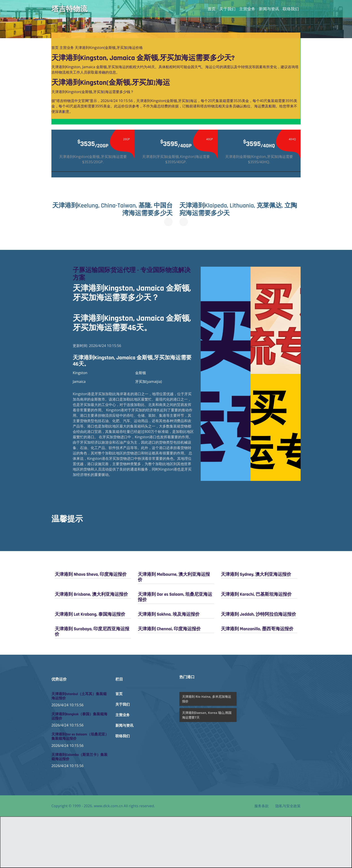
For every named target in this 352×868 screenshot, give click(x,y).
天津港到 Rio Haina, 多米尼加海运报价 (207, 699)
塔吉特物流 (69, 9)
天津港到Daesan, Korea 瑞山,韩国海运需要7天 (207, 715)
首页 (212, 9)
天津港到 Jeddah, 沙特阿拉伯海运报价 (258, 614)
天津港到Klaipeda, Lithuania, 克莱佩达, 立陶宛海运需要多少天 (238, 209)
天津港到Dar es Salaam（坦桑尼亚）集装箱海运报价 (80, 737)
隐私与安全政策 (288, 806)
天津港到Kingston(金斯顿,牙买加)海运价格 (109, 48)
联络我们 (291, 9)
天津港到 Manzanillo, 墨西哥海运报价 (257, 629)
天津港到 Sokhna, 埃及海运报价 (169, 614)
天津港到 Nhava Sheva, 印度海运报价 (91, 574)
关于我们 (227, 9)
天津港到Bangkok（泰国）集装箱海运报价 (79, 716)
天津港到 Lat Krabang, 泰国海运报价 (90, 614)
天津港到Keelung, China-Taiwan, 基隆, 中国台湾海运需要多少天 (112, 209)
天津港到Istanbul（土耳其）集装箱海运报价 (79, 696)
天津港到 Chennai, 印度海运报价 (169, 629)
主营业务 (247, 9)
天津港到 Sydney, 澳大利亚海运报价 (256, 574)
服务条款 (262, 806)
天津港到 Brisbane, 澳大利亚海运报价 (91, 594)
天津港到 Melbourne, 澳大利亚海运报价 (174, 577)
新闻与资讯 (269, 9)
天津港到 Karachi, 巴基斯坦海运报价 (256, 594)
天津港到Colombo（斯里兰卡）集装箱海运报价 (79, 757)
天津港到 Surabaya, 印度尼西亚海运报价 (92, 632)
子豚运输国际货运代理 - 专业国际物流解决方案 (132, 274)
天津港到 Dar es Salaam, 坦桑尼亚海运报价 (175, 597)
